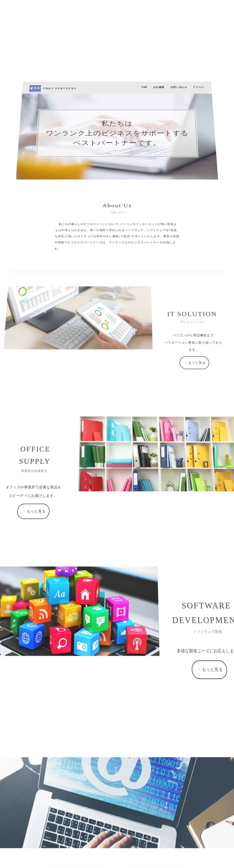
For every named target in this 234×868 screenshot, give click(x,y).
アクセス (164, 591)
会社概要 (141, 591)
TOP (133, 591)
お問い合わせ (152, 591)
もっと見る (162, 678)
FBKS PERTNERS (85, 592)
